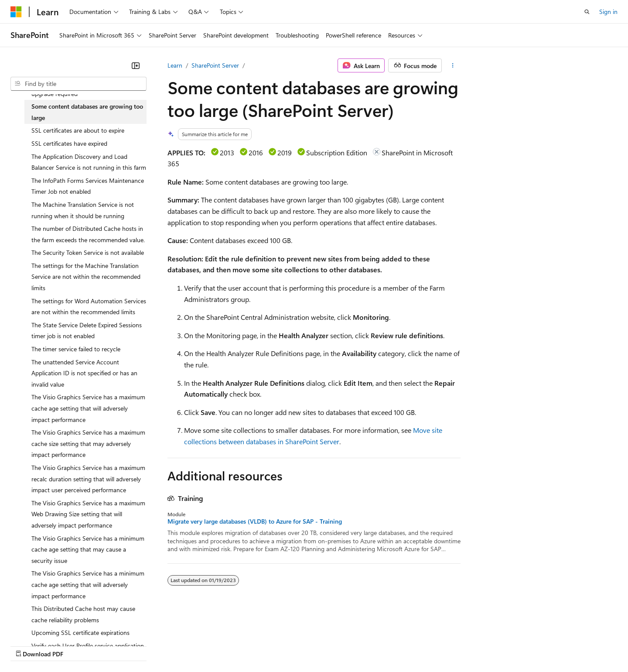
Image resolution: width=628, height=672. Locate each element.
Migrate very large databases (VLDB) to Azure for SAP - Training (255, 521)
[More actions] (453, 65)
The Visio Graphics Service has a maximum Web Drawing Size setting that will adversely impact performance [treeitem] (88, 514)
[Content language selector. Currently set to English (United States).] (50, 624)
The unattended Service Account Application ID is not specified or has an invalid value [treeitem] (84, 373)
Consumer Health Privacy (251, 645)
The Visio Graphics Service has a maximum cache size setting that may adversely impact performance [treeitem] (88, 443)
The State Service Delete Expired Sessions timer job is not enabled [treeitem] (87, 331)
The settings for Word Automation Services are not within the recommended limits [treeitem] (89, 307)
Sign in (608, 12)
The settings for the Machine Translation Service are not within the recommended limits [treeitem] (86, 277)
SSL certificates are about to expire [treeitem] (78, 130)
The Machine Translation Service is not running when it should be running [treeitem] (83, 210)
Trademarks (362, 645)
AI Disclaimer (28, 645)
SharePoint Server (215, 65)
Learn (175, 65)
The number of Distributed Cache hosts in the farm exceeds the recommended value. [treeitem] (88, 234)
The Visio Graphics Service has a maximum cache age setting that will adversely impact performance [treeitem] (88, 408)
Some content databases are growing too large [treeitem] (87, 112)
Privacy (191, 645)
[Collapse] (136, 65)
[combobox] (78, 84)
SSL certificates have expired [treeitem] (69, 143)
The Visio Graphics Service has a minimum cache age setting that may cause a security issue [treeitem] (88, 549)
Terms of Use (319, 645)
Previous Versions (79, 645)
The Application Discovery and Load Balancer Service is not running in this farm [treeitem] (89, 162)
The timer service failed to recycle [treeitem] (76, 349)
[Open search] (587, 12)
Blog (119, 645)
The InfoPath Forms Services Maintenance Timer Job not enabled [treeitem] (88, 186)
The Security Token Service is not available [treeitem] (88, 252)
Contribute (156, 645)
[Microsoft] (16, 12)
